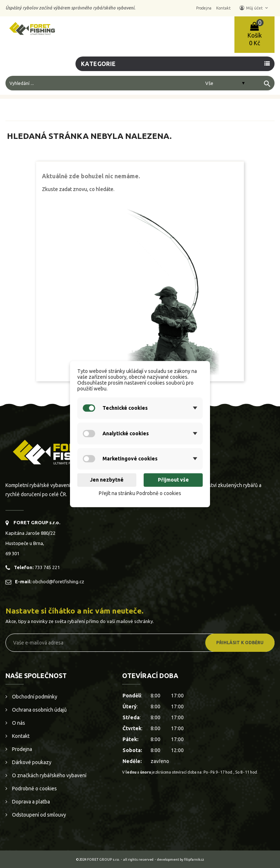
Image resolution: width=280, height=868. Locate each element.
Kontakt (20, 736)
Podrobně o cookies (34, 789)
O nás (18, 723)
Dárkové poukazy (31, 762)
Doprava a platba (30, 802)
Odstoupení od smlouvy (38, 815)
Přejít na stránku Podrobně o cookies (140, 493)
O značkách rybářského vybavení (49, 775)
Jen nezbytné (107, 480)
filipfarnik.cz (194, 859)
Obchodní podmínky (34, 697)
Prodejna (22, 749)
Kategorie (98, 64)
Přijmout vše (173, 480)
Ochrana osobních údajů (39, 710)
